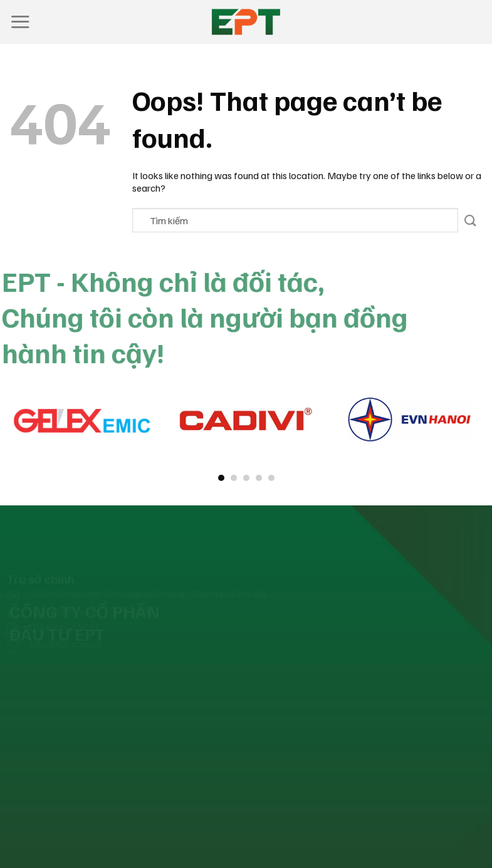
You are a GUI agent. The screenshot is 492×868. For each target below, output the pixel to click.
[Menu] (20, 22)
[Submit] (470, 220)
